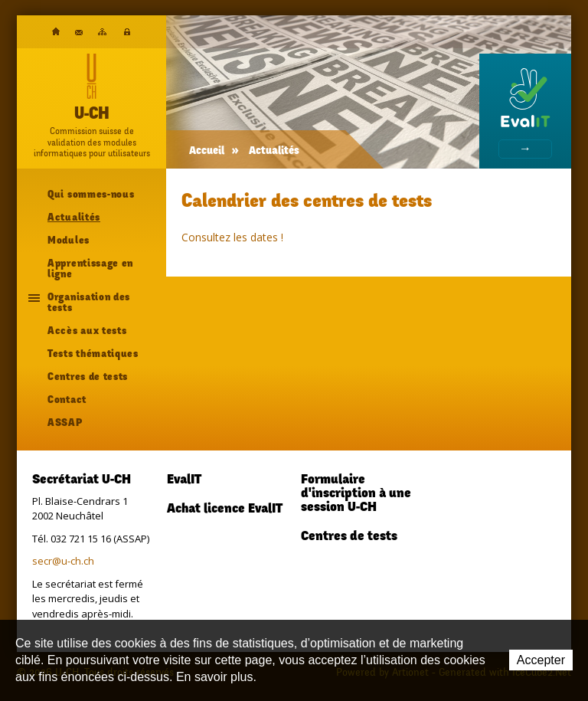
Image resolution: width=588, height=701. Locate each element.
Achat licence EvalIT (225, 509)
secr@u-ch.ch (63, 561)
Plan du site (102, 32)
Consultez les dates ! (232, 237)
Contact (79, 33)
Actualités (274, 151)
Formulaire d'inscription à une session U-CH (356, 494)
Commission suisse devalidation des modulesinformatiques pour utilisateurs (92, 142)
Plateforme (127, 32)
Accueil (56, 31)
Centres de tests (349, 537)
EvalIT (184, 480)
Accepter (541, 660)
